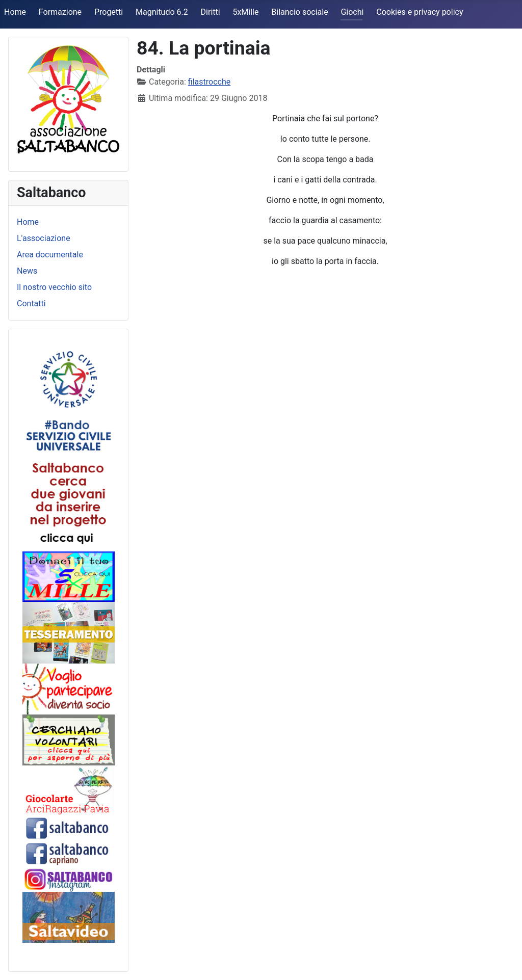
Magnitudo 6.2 (162, 12)
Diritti (211, 12)
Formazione (60, 12)
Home (15, 12)
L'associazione (44, 238)
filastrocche (209, 82)
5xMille (245, 12)
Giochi (352, 12)
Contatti (31, 303)
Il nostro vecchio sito (54, 287)
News (27, 271)
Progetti (109, 12)
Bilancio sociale (299, 12)
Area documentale (50, 255)
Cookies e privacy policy (420, 12)
